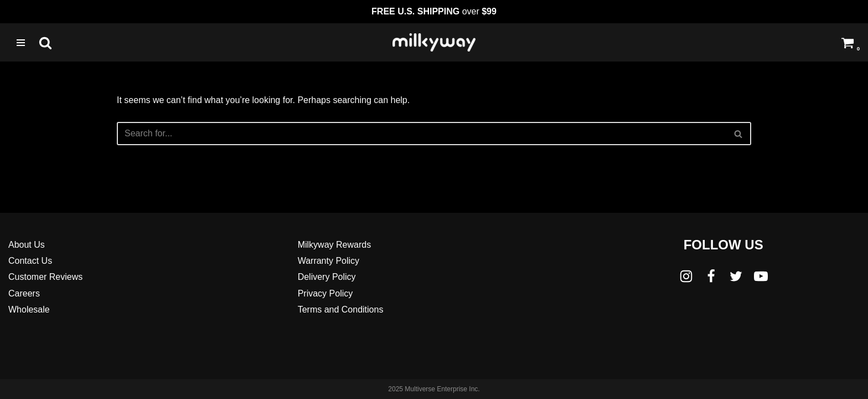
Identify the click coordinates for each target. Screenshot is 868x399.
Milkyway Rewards (334, 245)
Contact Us (30, 261)
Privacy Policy (325, 293)
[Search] (45, 43)
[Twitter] (736, 276)
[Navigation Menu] (21, 43)
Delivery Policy (327, 277)
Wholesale (29, 310)
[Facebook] (711, 276)
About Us (27, 245)
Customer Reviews (45, 277)
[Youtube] (761, 276)
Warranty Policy (329, 261)
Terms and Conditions (341, 310)
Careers (24, 293)
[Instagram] (686, 276)
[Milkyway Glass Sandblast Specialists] (434, 42)
